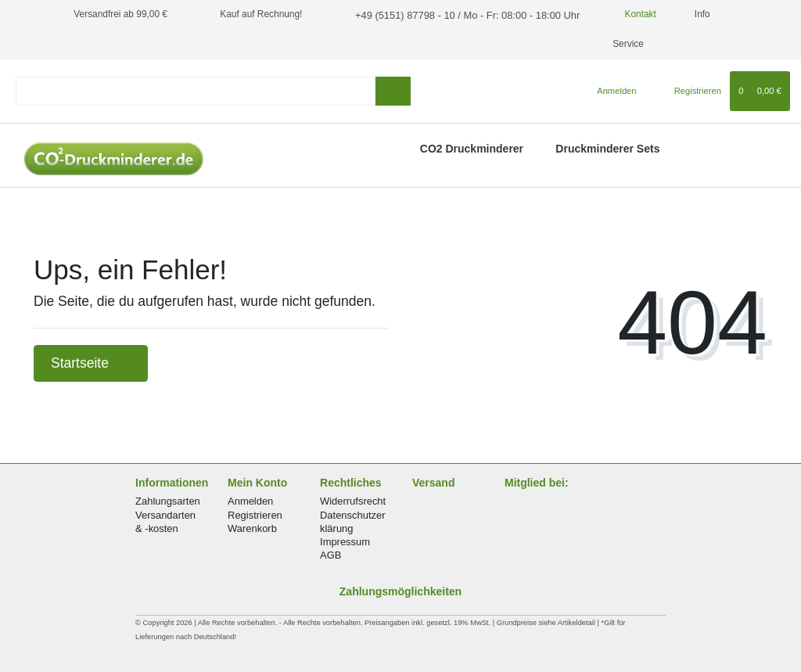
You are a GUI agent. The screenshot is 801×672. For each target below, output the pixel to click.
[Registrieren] (689, 91)
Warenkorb (252, 528)
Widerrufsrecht (353, 501)
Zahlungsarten (168, 501)
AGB (330, 555)
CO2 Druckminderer (472, 149)
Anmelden (250, 501)
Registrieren (255, 515)
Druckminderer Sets (607, 149)
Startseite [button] (91, 363)
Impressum (345, 542)
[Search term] (196, 91)
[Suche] (393, 91)
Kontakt (622, 14)
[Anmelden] (611, 91)
